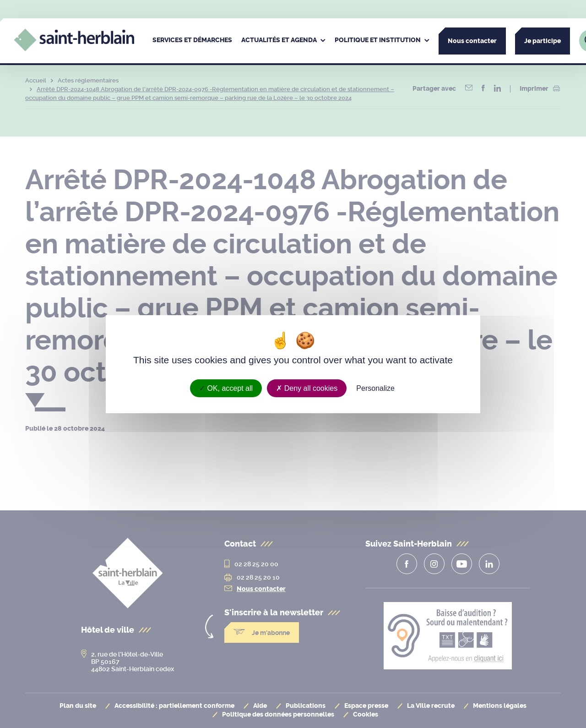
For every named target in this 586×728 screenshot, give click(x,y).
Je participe (543, 41)
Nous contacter (472, 41)
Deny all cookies (307, 388)
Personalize (375, 388)
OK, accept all (226, 388)
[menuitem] (192, 41)
